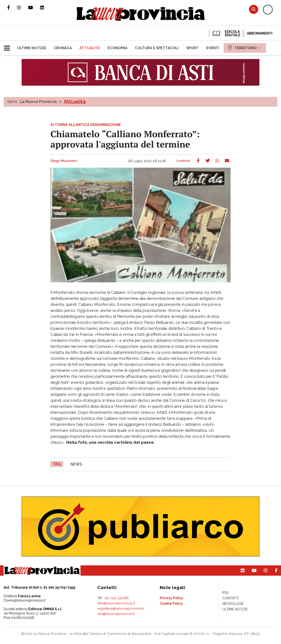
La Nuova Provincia (38, 101)
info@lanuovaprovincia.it (116, 603)
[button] (9, 46)
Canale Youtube (34, 7)
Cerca (254, 9)
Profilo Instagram (23, 7)
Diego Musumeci (64, 161)
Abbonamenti (260, 33)
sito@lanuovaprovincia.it (116, 614)
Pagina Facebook (12, 7)
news (76, 464)
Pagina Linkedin (46, 7)
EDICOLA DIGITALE (226, 33)
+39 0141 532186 (116, 598)
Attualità (75, 102)
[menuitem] (32, 48)
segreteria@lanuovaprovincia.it (121, 609)
